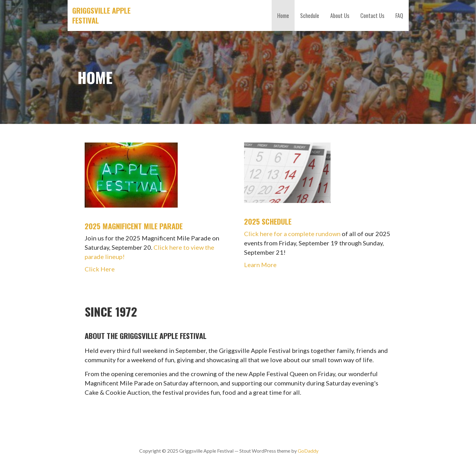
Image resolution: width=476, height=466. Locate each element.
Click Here (100, 269)
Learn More (260, 265)
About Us (340, 15)
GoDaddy (308, 451)
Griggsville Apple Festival (101, 15)
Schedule (310, 15)
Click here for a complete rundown (292, 234)
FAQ (399, 15)
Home (283, 15)
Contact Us (372, 15)
